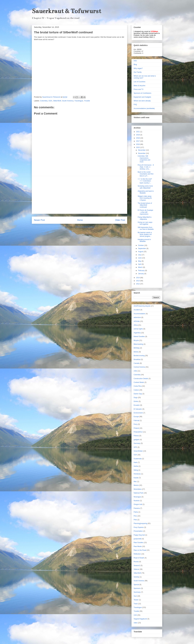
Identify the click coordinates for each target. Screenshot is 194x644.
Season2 (137, 566)
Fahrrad (136, 421)
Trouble (87, 101)
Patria (136, 512)
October (141, 245)
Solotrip (136, 577)
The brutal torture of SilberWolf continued (145, 205)
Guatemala (138, 459)
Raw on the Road (140, 550)
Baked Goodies (139, 337)
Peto (135, 520)
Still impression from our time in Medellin (146, 228)
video (136, 623)
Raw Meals (138, 546)
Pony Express (139, 527)
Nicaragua (137, 497)
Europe (136, 417)
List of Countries (140, 82)
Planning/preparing (140, 523)
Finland (136, 428)
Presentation (138, 531)
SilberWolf (57, 101)
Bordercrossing (139, 356)
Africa (136, 325)
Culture (136, 390)
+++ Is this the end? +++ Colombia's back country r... (145, 181)
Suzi (135, 596)
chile (135, 371)
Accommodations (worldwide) (144, 108)
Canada (136, 363)
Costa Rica (138, 386)
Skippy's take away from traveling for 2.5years (145, 198)
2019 (138, 135)
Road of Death (139, 558)
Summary (137, 592)
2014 (138, 278)
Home (80, 220)
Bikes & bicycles (140, 86)
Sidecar (136, 569)
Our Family (138, 72)
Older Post (120, 220)
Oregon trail (138, 504)
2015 (138, 147)
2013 (138, 281)
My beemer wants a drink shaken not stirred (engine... (145, 234)
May (140, 261)
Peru (135, 516)
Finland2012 (138, 432)
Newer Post (39, 220)
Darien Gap (138, 394)
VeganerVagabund (140, 619)
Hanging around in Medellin (144, 240)
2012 (138, 284)
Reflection (137, 554)
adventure (137, 317)
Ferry (136, 424)
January (141, 274)
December (142, 150)
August (141, 252)
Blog (135, 65)
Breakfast (137, 359)
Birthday (137, 348)
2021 (138, 132)
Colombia (44, 101)
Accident (137, 310)
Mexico (136, 485)
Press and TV (138, 89)
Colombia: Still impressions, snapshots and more (144, 159)
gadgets (137, 440)
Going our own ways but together (145, 223)
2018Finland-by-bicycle (142, 306)
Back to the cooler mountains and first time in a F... (145, 174)
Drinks (136, 401)
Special (136, 585)
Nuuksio (137, 501)
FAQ (135, 105)
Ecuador (137, 405)
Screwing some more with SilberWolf (145, 187)
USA (135, 615)
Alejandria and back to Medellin (146, 192)
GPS (135, 447)
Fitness (136, 436)
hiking (136, 470)
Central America (139, 367)
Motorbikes (138, 489)
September (142, 248)
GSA (50, 101)
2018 (138, 138)
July (140, 255)
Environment (138, 413)
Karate (136, 478)
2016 (138, 144)
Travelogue (79, 101)
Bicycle (136, 340)
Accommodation (139, 314)
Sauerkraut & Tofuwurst (66, 11)
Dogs (136, 398)
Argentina (137, 333)
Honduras (137, 474)
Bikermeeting (138, 344)
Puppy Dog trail (139, 535)
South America (68, 101)
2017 (138, 141)
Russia (136, 562)
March (141, 267)
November (142, 153)
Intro (135, 61)
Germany (137, 443)
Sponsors (137, 588)
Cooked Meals (139, 382)
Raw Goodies (138, 543)
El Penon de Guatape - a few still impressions (145, 212)
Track (136, 604)
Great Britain (138, 451)
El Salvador (138, 409)
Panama (137, 508)
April (140, 264)
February (142, 271)
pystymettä (138, 539)
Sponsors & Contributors (142, 93)
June (140, 258)
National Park (138, 493)
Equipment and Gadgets (142, 97)
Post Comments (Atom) (85, 227)
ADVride (137, 321)
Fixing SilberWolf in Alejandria (145, 218)
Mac (135, 482)
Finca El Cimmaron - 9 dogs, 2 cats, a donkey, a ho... (146, 167)
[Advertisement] (79, 195)
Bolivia (136, 352)
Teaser (136, 600)
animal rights (138, 329)
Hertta (136, 466)
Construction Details (141, 379)
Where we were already (142, 101)
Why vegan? (138, 68)
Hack (135, 462)
